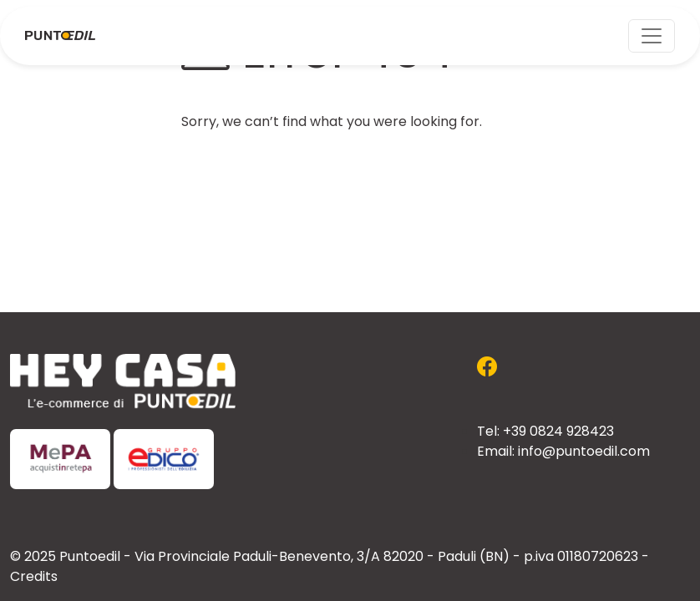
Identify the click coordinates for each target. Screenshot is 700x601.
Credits (34, 578)
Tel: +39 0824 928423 (545, 432)
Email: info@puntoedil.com (563, 452)
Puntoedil (90, 558)
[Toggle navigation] (652, 36)
